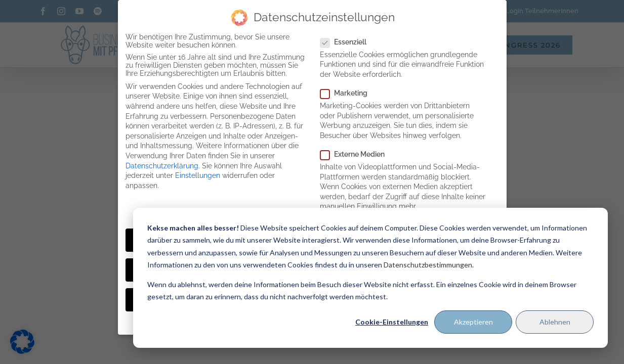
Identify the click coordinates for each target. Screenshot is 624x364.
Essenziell (347, 42)
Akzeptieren (473, 322)
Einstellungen (198, 175)
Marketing (348, 93)
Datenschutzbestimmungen (428, 265)
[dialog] (370, 278)
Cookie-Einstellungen (392, 322)
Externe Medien (357, 154)
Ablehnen (555, 322)
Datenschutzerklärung (162, 166)
